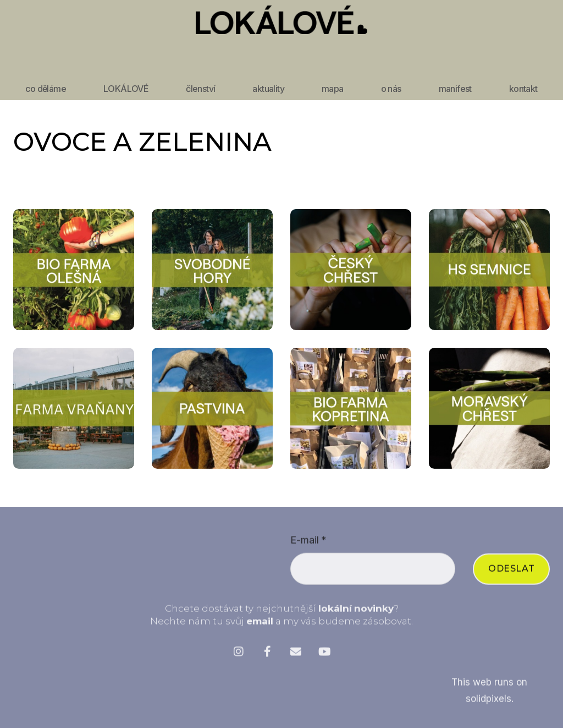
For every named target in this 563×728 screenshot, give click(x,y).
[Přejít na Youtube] (324, 655)
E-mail (308, 544)
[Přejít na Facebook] (267, 655)
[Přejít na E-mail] (296, 655)
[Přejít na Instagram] (239, 655)
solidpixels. (490, 703)
